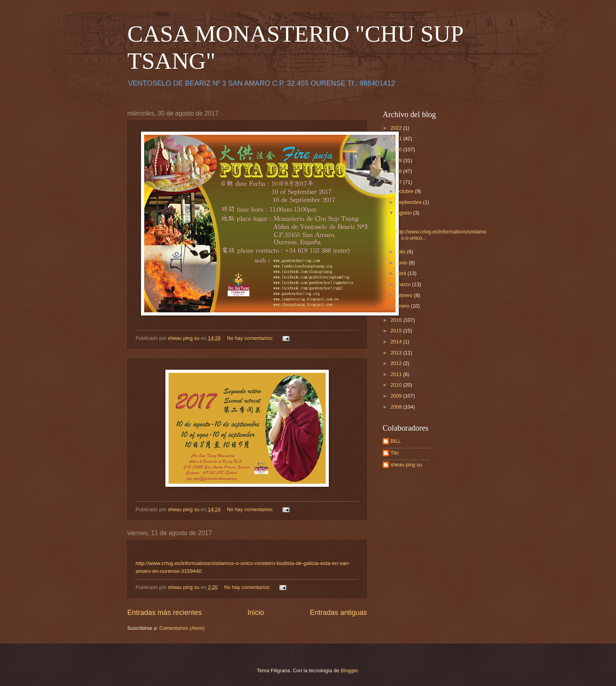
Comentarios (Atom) (182, 628)
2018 (397, 171)
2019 (397, 160)
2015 (397, 331)
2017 (397, 182)
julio (401, 252)
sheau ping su (406, 465)
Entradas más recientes (164, 613)
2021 (397, 138)
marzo (404, 284)
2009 (397, 396)
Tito (395, 453)
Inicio (256, 613)
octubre (406, 191)
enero (404, 306)
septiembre (410, 202)
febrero (405, 295)
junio (402, 263)
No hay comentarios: (251, 338)
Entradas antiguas (338, 613)
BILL (396, 441)
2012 (397, 363)
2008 (397, 407)
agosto (405, 213)
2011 (397, 374)
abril (402, 273)
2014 (397, 342)
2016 (397, 320)
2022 (397, 128)
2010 (397, 385)
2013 (397, 353)
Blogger (349, 670)
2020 (397, 149)
